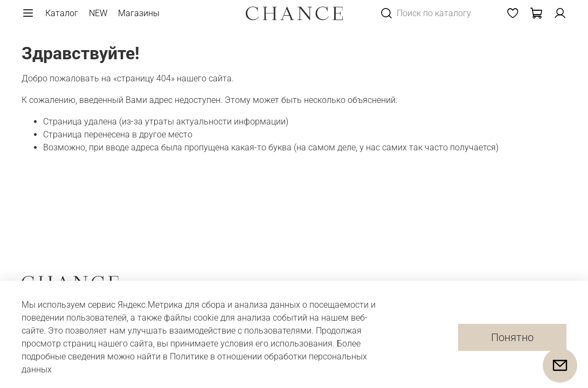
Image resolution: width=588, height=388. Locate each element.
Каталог (62, 13)
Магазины (139, 13)
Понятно (512, 337)
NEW (98, 13)
